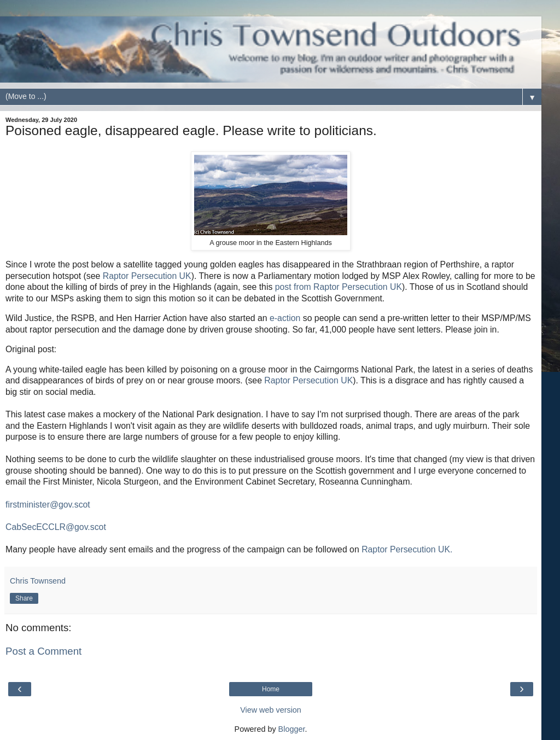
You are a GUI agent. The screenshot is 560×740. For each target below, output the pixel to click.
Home (271, 689)
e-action (286, 318)
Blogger (292, 729)
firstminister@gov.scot (48, 505)
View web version (271, 710)
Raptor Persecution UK (147, 276)
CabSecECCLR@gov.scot (56, 527)
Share (24, 598)
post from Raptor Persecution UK (339, 287)
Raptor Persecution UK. (407, 549)
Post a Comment (43, 651)
